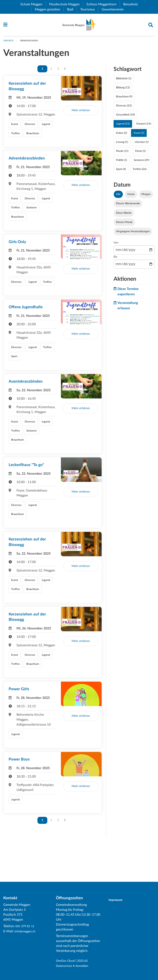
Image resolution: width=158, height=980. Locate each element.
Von (116, 245)
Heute (131, 196)
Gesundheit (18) (125, 117)
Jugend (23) (123, 126)
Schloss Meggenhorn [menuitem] (103, 4)
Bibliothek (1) (124, 80)
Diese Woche (124, 215)
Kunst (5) (139, 135)
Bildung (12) (123, 89)
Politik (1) (121, 162)
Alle (118, 196)
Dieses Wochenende (128, 205)
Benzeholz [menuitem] (132, 4)
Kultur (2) (121, 135)
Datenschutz (65, 966)
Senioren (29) (141, 162)
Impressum (118, 900)
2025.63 (86, 961)
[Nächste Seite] (65, 71)
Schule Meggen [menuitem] (33, 4)
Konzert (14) (144, 126)
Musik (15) (122, 153)
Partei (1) (140, 153)
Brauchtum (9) (124, 99)
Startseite (9, 42)
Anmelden (85, 966)
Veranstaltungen (32, 42)
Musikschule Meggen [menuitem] (66, 4)
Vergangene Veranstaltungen (133, 233)
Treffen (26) (140, 171)
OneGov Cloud (67, 961)
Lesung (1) (122, 144)
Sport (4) (121, 171)
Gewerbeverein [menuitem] (114, 9)
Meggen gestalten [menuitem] (49, 9)
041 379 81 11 (26, 927)
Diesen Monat (124, 224)
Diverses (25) (124, 108)
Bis (115, 259)
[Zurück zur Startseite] (79, 26)
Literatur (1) (142, 144)
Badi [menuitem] (72, 9)
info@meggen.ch (26, 932)
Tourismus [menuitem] (89, 9)
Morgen (146, 196)
